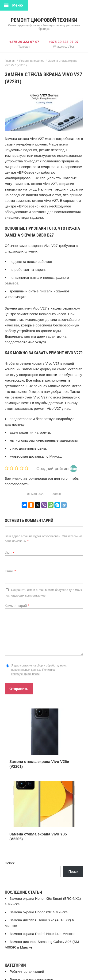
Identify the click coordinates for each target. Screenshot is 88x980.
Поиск (10, 863)
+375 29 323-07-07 (24, 42)
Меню (18, 5)
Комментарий (17, 606)
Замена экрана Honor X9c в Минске (39, 912)
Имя (9, 553)
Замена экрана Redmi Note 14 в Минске (42, 934)
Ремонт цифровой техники (44, 20)
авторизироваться (38, 478)
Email (10, 571)
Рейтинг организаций (27, 971)
